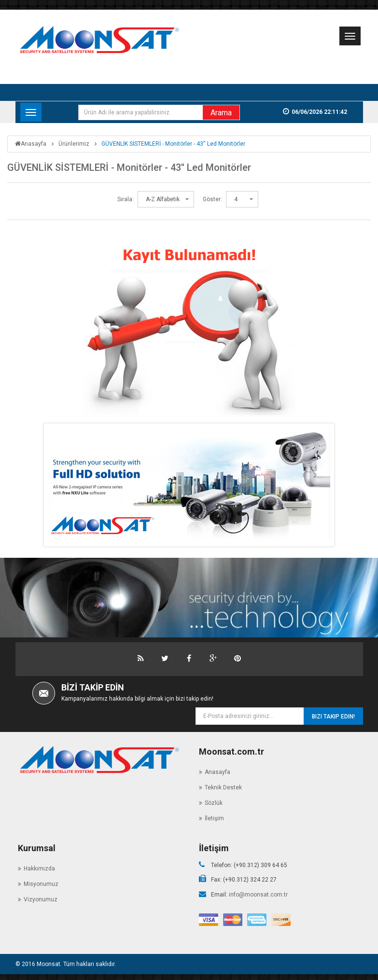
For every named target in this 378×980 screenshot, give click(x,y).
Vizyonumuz (41, 897)
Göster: (212, 199)
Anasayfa (31, 144)
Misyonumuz (41, 882)
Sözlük (214, 801)
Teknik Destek (223, 785)
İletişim (214, 816)
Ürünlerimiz (74, 144)
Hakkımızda (39, 866)
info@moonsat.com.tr (258, 892)
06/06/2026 (327, 112)
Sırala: (126, 199)
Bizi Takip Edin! (333, 717)
